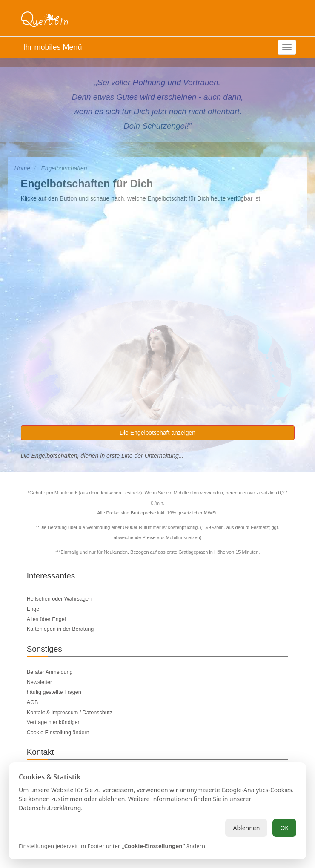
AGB (33, 702)
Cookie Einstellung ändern (58, 733)
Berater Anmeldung (50, 672)
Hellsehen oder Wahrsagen (59, 599)
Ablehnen (246, 828)
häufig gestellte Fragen (54, 692)
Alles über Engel (46, 619)
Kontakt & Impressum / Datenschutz (70, 713)
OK (284, 828)
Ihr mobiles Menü (52, 47)
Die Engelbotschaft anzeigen (157, 433)
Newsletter (40, 682)
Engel (34, 609)
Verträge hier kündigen (54, 722)
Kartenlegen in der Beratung (60, 629)
